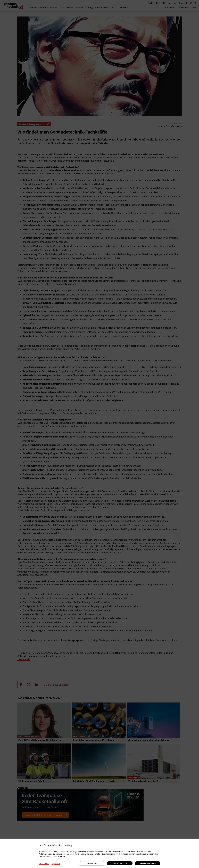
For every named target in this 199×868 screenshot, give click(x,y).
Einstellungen (92, 863)
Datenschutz (44, 864)
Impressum (56, 864)
